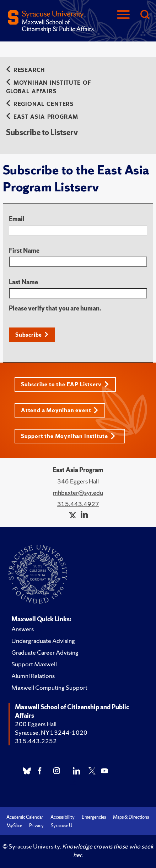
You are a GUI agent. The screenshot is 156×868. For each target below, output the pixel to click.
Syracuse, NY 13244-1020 (51, 732)
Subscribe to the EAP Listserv (65, 384)
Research (25, 70)
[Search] (145, 15)
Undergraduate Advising (43, 641)
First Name (24, 250)
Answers (23, 629)
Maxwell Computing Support (49, 687)
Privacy (36, 826)
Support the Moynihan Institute (68, 436)
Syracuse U (61, 826)
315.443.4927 (78, 504)
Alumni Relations (33, 676)
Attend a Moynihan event (60, 410)
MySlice (14, 826)
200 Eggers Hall (36, 724)
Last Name (23, 282)
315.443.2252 (36, 741)
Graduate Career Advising (45, 652)
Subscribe (29, 335)
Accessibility (63, 817)
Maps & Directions (131, 817)
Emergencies (94, 817)
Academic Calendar (25, 817)
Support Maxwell (34, 664)
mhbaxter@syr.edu (78, 492)
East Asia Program (42, 117)
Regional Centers (40, 104)
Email (17, 219)
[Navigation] (123, 15)
